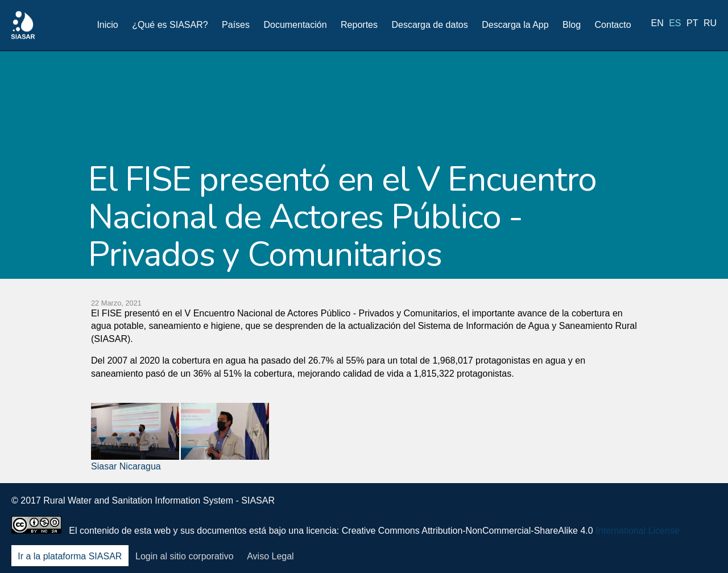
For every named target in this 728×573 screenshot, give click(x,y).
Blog (572, 25)
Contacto (613, 25)
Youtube (676, 508)
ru (710, 24)
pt (692, 24)
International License (638, 531)
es (675, 24)
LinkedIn (646, 508)
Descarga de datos (429, 25)
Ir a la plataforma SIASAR (70, 556)
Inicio (107, 25)
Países (236, 25)
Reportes (359, 25)
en (657, 24)
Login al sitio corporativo (185, 556)
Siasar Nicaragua (126, 466)
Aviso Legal (270, 556)
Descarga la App (515, 25)
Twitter (616, 508)
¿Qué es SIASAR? (170, 25)
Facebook (586, 508)
